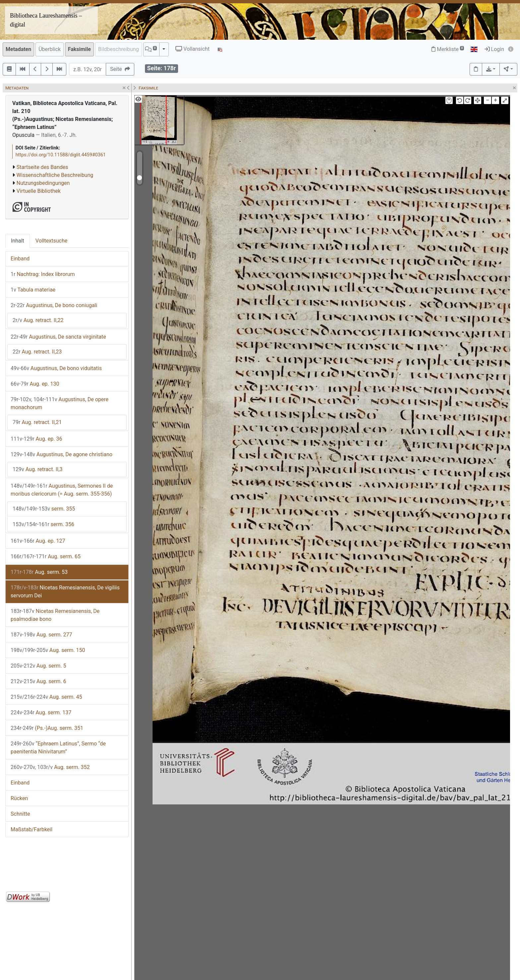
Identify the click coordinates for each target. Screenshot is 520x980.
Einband (20, 259)
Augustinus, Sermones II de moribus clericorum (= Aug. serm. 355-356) (62, 490)
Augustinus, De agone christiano (62, 454)
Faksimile (79, 49)
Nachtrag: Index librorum (43, 274)
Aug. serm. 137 (41, 712)
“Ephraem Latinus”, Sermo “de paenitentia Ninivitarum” (58, 748)
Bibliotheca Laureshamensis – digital (46, 20)
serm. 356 (43, 524)
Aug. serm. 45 (46, 697)
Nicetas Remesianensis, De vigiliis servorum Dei (65, 592)
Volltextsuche (51, 241)
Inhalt (18, 241)
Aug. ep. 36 (36, 439)
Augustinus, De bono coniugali (54, 305)
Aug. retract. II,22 (38, 320)
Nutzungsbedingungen (43, 183)
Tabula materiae (33, 290)
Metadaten (18, 49)
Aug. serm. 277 (41, 635)
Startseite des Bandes (42, 167)
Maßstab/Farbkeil (32, 829)
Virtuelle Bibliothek (39, 191)
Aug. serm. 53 (39, 572)
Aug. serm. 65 (46, 556)
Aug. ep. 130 (35, 384)
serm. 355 (44, 509)
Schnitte (20, 814)
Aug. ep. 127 (38, 541)
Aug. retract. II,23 (37, 352)
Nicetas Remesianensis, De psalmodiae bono (55, 615)
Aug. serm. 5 (38, 666)
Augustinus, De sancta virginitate (58, 337)
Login (494, 49)
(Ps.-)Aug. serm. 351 (47, 728)
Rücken (19, 798)
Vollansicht (193, 49)
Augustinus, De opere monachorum (60, 403)
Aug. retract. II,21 (37, 422)
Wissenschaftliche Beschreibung (55, 175)
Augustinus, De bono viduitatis (56, 368)
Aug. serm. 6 (38, 681)
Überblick (50, 49)
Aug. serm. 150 (48, 650)
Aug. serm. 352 (50, 767)
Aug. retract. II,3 (38, 469)
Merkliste (448, 49)
